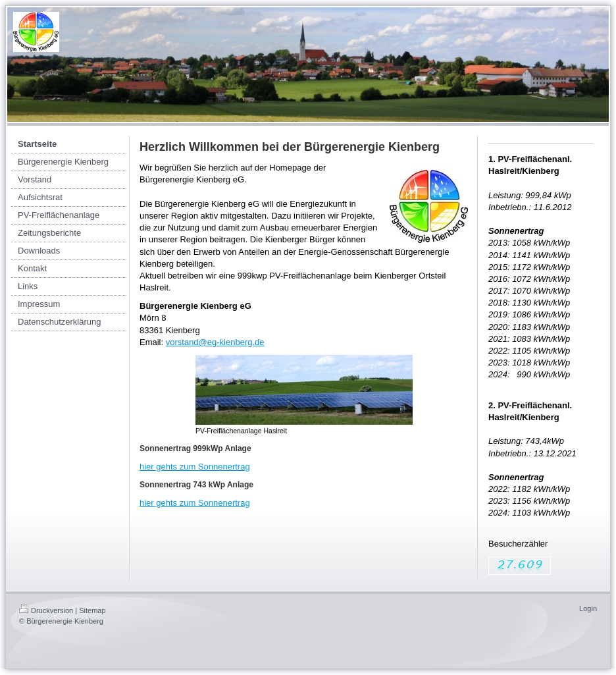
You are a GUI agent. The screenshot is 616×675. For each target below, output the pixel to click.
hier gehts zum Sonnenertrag (195, 467)
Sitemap (92, 610)
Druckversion (46, 610)
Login (588, 608)
